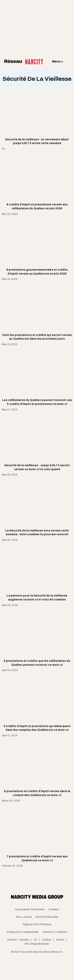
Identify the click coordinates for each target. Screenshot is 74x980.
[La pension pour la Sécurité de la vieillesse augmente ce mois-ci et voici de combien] (37, 573)
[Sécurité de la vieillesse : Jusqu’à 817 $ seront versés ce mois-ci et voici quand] (37, 443)
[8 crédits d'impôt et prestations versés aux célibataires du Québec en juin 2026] (37, 182)
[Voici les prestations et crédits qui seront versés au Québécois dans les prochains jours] (37, 313)
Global (60, 940)
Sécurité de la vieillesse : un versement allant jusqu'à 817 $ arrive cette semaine (37, 141)
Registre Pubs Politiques (37, 924)
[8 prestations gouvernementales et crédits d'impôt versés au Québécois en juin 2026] (37, 247)
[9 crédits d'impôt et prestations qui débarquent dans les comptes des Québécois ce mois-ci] (37, 704)
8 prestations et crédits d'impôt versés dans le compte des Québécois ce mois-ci (37, 793)
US (35, 940)
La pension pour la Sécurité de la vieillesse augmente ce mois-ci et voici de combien (37, 598)
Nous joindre (24, 917)
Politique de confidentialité (23, 932)
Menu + (58, 61)
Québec (47, 940)
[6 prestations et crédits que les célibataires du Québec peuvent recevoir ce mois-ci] (37, 638)
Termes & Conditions (55, 932)
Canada (24, 940)
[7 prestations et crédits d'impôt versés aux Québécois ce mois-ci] (37, 834)
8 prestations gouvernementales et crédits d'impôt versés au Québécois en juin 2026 (37, 272)
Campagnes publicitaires (30, 909)
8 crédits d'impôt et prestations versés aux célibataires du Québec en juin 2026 (37, 206)
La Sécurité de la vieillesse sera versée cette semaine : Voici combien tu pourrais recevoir (37, 533)
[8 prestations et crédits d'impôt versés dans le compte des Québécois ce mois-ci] (37, 769)
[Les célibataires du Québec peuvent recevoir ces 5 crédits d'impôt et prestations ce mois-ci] (37, 378)
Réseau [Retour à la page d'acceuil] (23, 62)
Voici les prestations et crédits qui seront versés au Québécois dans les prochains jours (37, 337)
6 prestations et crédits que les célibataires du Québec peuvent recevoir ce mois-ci (37, 663)
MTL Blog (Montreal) (37, 944)
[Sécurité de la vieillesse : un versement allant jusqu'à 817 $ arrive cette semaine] (37, 117)
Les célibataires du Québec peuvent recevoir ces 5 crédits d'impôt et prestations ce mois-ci (37, 402)
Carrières (54, 909)
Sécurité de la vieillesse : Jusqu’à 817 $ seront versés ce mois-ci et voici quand (37, 467)
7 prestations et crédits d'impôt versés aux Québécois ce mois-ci (37, 858)
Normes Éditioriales (47, 917)
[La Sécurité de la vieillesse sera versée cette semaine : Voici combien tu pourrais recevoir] (37, 508)
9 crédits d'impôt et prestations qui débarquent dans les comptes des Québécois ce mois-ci (37, 728)
